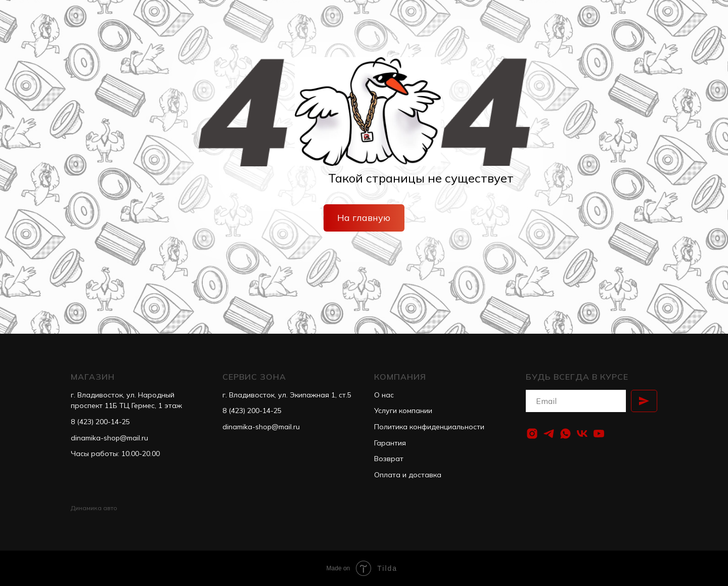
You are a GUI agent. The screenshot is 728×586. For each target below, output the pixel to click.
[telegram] (549, 434)
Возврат (389, 459)
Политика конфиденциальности (429, 427)
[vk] (582, 434)
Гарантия (390, 443)
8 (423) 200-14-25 (100, 422)
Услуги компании (403, 411)
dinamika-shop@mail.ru (109, 438)
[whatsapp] (565, 434)
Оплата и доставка (408, 475)
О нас (384, 395)
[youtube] (599, 434)
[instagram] (532, 434)
